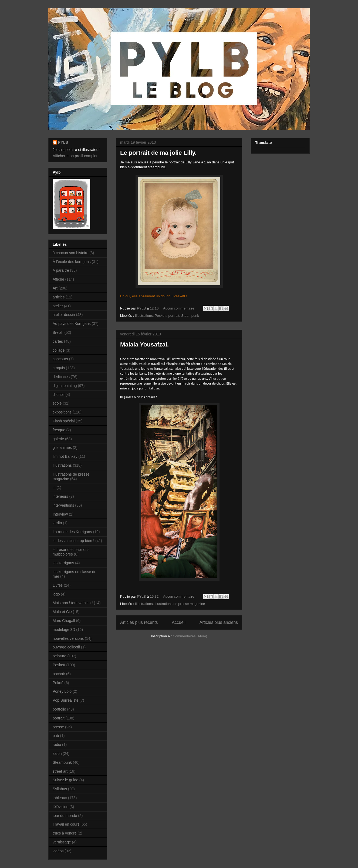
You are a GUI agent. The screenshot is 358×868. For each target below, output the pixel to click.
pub (56, 736)
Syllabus (60, 789)
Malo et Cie (62, 612)
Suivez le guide (65, 780)
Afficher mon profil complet (75, 156)
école (57, 403)
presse (58, 727)
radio (57, 745)
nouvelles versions (68, 638)
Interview (60, 514)
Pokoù (58, 683)
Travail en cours (66, 824)
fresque (59, 430)
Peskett (161, 316)
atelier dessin (64, 315)
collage (59, 350)
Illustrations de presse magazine (180, 604)
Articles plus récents (139, 622)
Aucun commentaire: (180, 308)
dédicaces (61, 377)
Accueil (179, 622)
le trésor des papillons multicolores (71, 552)
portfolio (59, 709)
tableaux (60, 798)
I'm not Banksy (65, 456)
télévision (60, 807)
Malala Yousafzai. (144, 344)
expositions (62, 412)
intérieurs (60, 496)
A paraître (61, 270)
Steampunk (190, 316)
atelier (58, 306)
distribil (59, 395)
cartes (58, 341)
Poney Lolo (62, 691)
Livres (58, 585)
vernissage (62, 842)
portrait (174, 316)
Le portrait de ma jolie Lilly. (158, 153)
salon (57, 753)
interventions (63, 505)
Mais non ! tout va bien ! (73, 603)
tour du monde (65, 816)
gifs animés (62, 448)
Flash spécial (64, 421)
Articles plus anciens (219, 622)
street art (60, 771)
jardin (57, 523)
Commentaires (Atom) (190, 636)
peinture (60, 656)
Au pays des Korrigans (72, 324)
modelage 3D (64, 630)
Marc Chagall (64, 621)
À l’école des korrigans (72, 262)
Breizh (58, 332)
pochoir (59, 674)
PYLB (63, 142)
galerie (58, 439)
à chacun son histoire (70, 253)
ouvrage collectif (66, 647)
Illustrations (144, 316)
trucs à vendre (65, 833)
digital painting (65, 386)
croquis (59, 368)
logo (56, 594)
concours (60, 359)
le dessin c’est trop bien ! (73, 541)
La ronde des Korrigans (72, 532)
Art (55, 288)
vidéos (58, 851)
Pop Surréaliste (66, 700)
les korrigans (63, 563)
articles (59, 297)
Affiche (58, 279)
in (54, 487)
